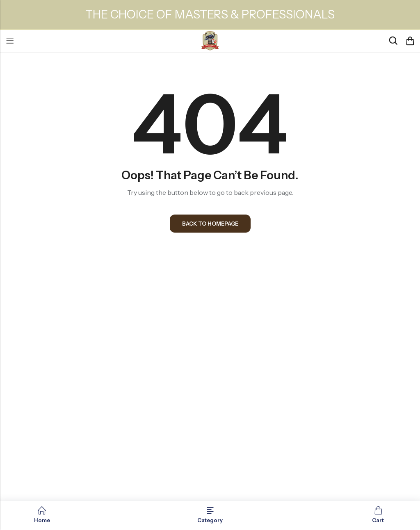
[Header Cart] (410, 41)
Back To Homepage (210, 224)
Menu (10, 41)
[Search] (393, 41)
